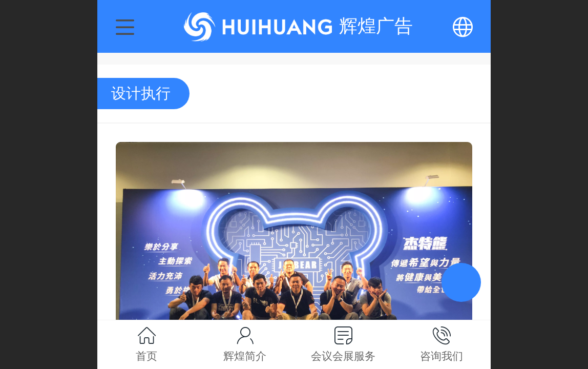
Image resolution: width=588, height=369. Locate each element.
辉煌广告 (376, 26)
